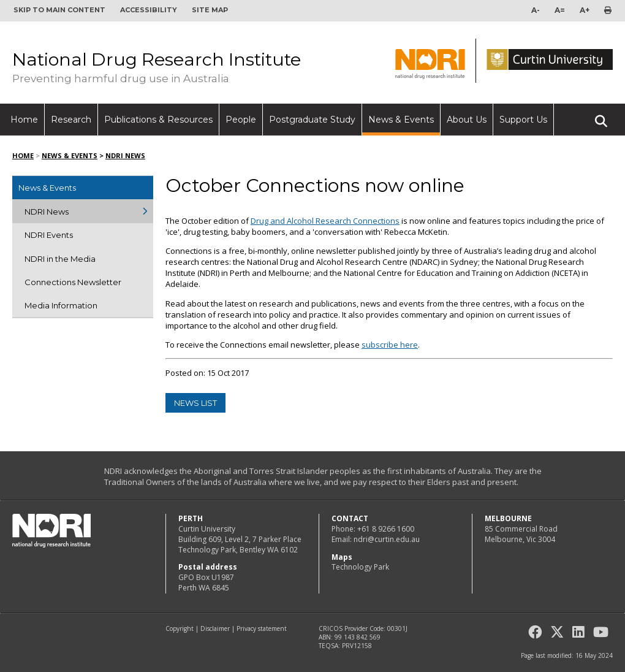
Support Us (523, 120)
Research (71, 120)
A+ (585, 10)
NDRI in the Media (60, 259)
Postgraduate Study (312, 120)
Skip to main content (59, 10)
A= (560, 10)
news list (195, 403)
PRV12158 (357, 646)
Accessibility (149, 10)
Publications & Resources (158, 120)
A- (536, 10)
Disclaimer (215, 628)
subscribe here (390, 345)
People (241, 120)
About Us (467, 120)
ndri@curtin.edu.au (387, 539)
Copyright (180, 628)
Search (601, 116)
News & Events (401, 120)
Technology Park (360, 567)
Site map (210, 10)
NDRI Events (49, 235)
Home (24, 120)
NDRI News (125, 155)
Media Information (61, 305)
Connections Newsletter (73, 282)
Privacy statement (262, 628)
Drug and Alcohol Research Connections (325, 221)
